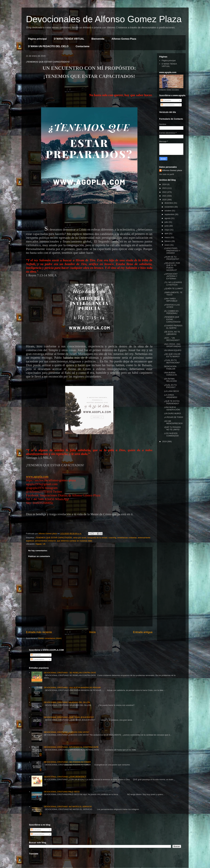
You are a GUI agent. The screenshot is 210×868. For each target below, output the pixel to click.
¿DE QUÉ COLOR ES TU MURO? (172, 355)
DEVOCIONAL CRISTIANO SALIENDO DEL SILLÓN (67, 702)
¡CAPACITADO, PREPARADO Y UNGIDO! (172, 251)
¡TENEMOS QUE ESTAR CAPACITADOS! (54, 538)
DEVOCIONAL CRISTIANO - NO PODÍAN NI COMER (67, 762)
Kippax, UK (41, 544)
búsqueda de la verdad (97, 538)
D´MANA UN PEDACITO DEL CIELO (48, 46)
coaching (112, 538)
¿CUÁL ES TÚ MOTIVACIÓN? (172, 361)
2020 (165, 200)
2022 (165, 192)
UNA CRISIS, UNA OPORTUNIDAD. (173, 345)
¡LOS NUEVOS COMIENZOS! (171, 435)
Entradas (166, 100)
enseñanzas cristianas (127, 538)
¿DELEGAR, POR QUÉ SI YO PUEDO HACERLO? (172, 267)
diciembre (169, 203)
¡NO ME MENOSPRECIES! (173, 422)
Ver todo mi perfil (167, 174)
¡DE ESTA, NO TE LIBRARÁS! (172, 333)
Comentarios (168, 105)
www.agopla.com (37, 476)
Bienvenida (98, 39)
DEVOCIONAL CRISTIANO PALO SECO (62, 792)
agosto (168, 218)
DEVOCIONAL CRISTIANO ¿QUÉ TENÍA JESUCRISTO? (69, 717)
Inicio (92, 632)
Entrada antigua (143, 632)
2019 (165, 441)
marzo (168, 237)
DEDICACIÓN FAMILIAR (170, 368)
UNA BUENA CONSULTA (170, 374)
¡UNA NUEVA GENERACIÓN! (172, 408)
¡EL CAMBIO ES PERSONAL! (171, 312)
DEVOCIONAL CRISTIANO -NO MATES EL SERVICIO (68, 807)
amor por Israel (80, 538)
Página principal (37, 39)
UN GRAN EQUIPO (173, 350)
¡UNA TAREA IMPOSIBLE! (171, 300)
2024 (165, 184)
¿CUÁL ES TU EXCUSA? (170, 386)
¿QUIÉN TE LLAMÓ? (173, 289)
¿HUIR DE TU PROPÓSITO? (172, 258)
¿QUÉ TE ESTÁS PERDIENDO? (172, 402)
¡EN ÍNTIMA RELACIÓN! (170, 380)
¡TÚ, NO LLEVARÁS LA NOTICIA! (173, 284)
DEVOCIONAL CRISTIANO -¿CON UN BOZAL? (65, 777)
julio (167, 222)
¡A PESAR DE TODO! (174, 417)
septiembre (170, 214)
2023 (165, 188)
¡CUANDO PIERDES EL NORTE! (173, 327)
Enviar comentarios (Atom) (50, 638)
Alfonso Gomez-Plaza (124, 39)
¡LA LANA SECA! (172, 391)
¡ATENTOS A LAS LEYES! (172, 306)
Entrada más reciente (39, 632)
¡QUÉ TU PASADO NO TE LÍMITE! (172, 428)
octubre (168, 211)
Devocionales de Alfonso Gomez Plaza (104, 19)
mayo (167, 230)
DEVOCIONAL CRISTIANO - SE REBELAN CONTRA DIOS (70, 673)
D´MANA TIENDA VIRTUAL (69, 39)
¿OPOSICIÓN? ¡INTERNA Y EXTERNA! (171, 276)
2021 (165, 196)
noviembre (169, 207)
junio (167, 226)
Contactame (83, 46)
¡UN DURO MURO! (173, 413)
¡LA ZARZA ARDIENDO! (171, 396)
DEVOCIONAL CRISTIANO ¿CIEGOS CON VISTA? (66, 732)
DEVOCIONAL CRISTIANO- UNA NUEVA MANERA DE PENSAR (72, 688)
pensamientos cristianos (45, 541)
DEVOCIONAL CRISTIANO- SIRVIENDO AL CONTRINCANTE (71, 747)
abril (167, 234)
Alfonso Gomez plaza (172, 170)
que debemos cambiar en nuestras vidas (75, 541)
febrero (168, 241)
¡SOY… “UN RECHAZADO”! (172, 339)
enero (167, 245)
